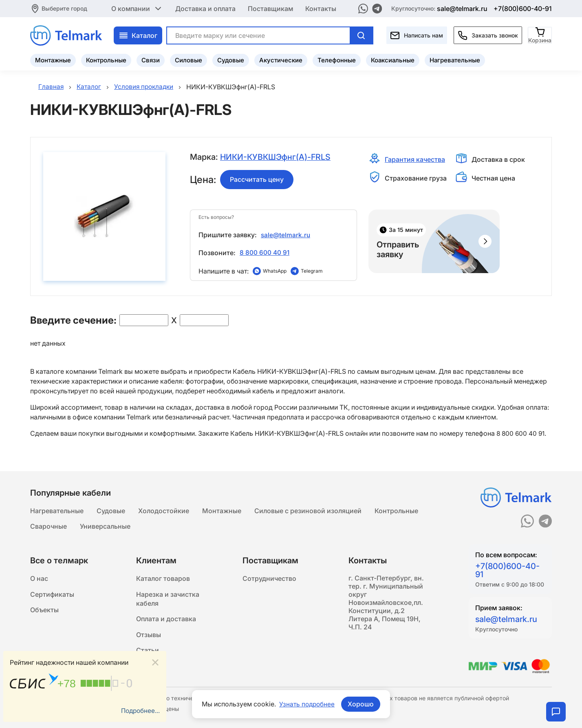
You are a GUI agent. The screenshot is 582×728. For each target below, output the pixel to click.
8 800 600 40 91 (265, 252)
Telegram (312, 271)
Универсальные (105, 526)
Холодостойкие (164, 510)
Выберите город (64, 8)
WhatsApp (275, 271)
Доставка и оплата (205, 8)
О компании (137, 8)
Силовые (188, 59)
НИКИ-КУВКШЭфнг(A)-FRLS (277, 157)
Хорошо (362, 704)
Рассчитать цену (257, 180)
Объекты (44, 611)
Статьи (148, 654)
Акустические (281, 59)
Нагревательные (455, 59)
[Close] (155, 662)
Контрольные (106, 59)
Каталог (138, 35)
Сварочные (48, 526)
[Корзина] (540, 34)
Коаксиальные (393, 59)
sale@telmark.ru (462, 8)
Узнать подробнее (307, 704)
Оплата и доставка (166, 621)
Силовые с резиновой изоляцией (308, 510)
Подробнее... (139, 710)
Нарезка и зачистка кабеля (168, 600)
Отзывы (149, 638)
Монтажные (53, 59)
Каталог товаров (163, 579)
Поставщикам (270, 8)
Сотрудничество (269, 579)
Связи (151, 59)
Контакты (321, 8)
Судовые (231, 59)
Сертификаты (52, 595)
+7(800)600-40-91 (523, 8)
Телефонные (337, 59)
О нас (39, 579)
